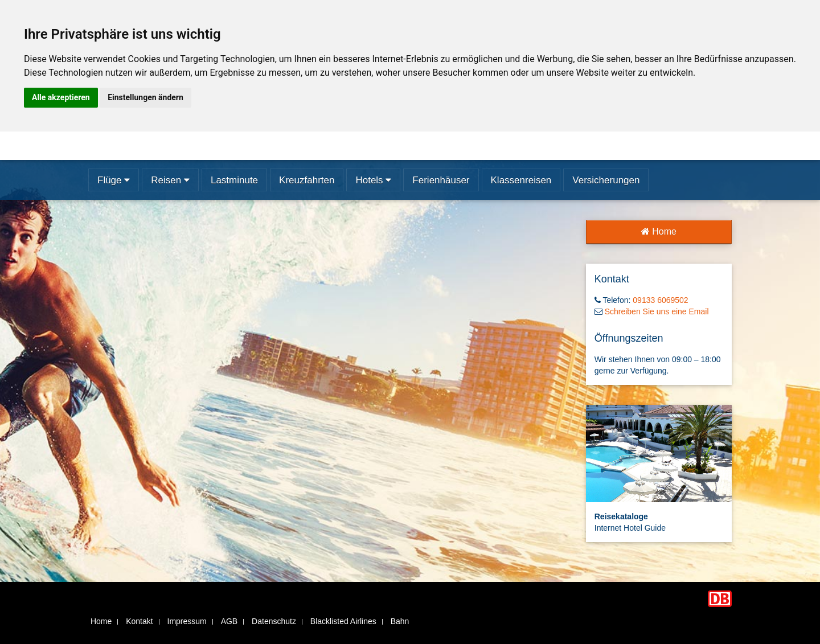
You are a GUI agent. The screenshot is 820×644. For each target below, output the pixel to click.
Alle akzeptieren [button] (61, 97)
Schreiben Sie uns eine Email (657, 311)
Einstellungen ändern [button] (145, 97)
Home (659, 231)
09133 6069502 (660, 300)
